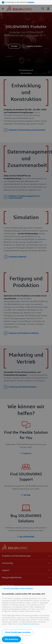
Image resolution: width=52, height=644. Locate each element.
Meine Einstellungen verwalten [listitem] (18, 632)
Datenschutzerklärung (31, 624)
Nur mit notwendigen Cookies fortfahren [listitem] (18, 589)
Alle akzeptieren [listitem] (11, 639)
